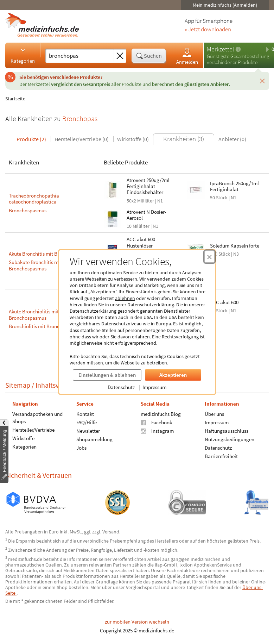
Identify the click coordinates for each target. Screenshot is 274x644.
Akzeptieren (173, 375)
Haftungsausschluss (227, 430)
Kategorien (23, 55)
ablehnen (125, 298)
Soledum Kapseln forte (235, 246)
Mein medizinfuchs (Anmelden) (225, 5)
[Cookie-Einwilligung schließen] (209, 257)
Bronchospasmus (28, 210)
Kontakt (85, 414)
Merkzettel (220, 49)
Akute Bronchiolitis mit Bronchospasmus (34, 315)
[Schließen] (262, 81)
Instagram (157, 430)
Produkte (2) (31, 139)
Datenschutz (121, 387)
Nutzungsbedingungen (230, 439)
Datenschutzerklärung (151, 305)
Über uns (214, 414)
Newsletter (88, 430)
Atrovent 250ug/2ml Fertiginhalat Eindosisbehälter (148, 186)
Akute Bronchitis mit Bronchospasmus (50, 254)
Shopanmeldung (94, 439)
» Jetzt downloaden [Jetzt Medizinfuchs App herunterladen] (208, 30)
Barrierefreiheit (221, 456)
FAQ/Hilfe (87, 422)
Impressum (154, 387)
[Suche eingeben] (79, 56)
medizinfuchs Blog (161, 414)
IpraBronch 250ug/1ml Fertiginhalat (234, 186)
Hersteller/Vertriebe (33, 429)
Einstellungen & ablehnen (107, 375)
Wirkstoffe (23, 438)
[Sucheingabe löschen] (120, 56)
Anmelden (187, 56)
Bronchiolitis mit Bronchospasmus (46, 326)
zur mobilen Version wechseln (137, 622)
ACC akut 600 (224, 302)
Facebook (156, 422)
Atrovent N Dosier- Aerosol (146, 215)
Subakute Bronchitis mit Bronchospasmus (35, 265)
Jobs (81, 447)
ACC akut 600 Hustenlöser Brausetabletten (144, 245)
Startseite (15, 99)
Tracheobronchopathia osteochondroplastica (34, 199)
